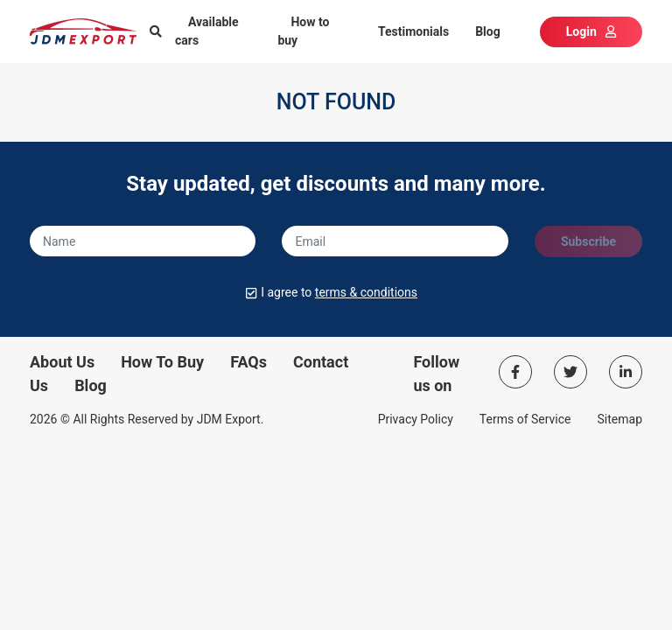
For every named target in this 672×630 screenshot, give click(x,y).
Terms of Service (525, 419)
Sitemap (620, 419)
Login (591, 31)
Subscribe (588, 241)
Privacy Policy (416, 419)
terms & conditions (366, 292)
